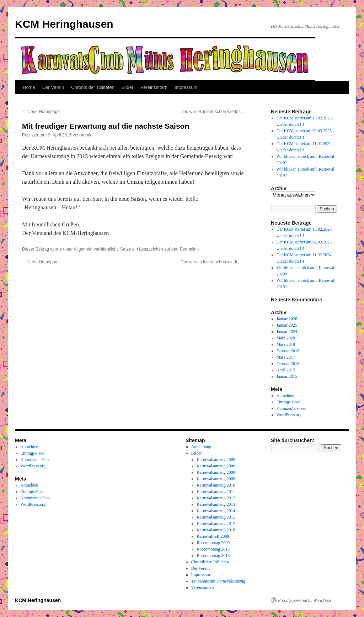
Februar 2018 (288, 351)
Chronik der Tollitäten (93, 87)
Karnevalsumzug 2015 (216, 517)
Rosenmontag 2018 (213, 556)
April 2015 (286, 370)
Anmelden (285, 396)
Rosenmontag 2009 (213, 543)
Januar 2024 (287, 332)
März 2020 (286, 338)
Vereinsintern (154, 87)
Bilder (127, 87)
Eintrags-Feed (288, 402)
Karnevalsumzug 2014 (216, 511)
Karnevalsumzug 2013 (216, 504)
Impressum (186, 87)
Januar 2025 (287, 325)
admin (87, 135)
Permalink (189, 249)
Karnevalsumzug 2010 (216, 485)
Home (29, 87)
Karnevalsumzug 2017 (216, 524)
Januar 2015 (287, 376)
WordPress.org (289, 415)
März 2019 (286, 344)
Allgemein (83, 249)
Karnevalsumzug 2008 (216, 472)
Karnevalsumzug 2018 (216, 530)
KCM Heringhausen (64, 24)
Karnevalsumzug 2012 (216, 498)
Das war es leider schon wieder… (215, 112)
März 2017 (286, 357)
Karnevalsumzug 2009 (216, 479)
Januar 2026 (287, 319)
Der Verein (53, 87)
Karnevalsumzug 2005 (216, 460)
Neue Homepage (41, 112)
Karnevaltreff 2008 (213, 536)
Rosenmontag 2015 (213, 549)
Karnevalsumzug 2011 (216, 492)
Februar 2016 (288, 364)
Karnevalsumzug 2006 (216, 466)
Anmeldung (201, 447)
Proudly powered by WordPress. (305, 600)
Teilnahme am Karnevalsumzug (218, 581)
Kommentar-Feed (291, 408)
